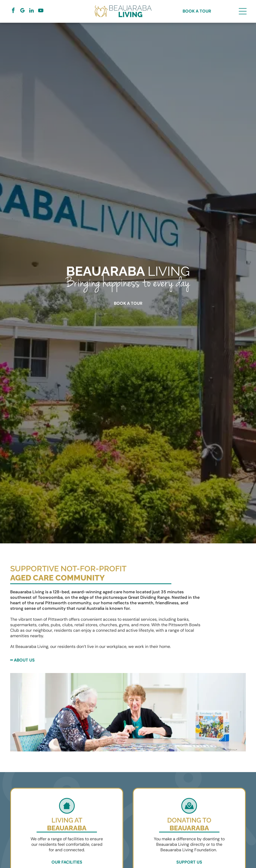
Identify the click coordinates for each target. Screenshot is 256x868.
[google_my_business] (22, 11)
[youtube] (41, 11)
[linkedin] (32, 11)
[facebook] (13, 11)
